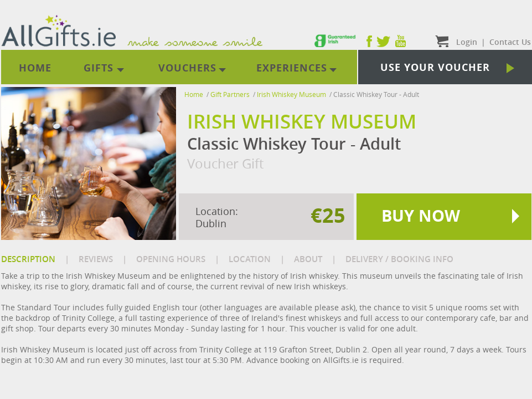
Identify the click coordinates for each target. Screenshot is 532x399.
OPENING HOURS (171, 259)
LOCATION (250, 259)
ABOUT (308, 259)
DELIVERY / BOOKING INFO (399, 259)
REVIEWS (96, 259)
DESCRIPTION (28, 259)
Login (467, 42)
